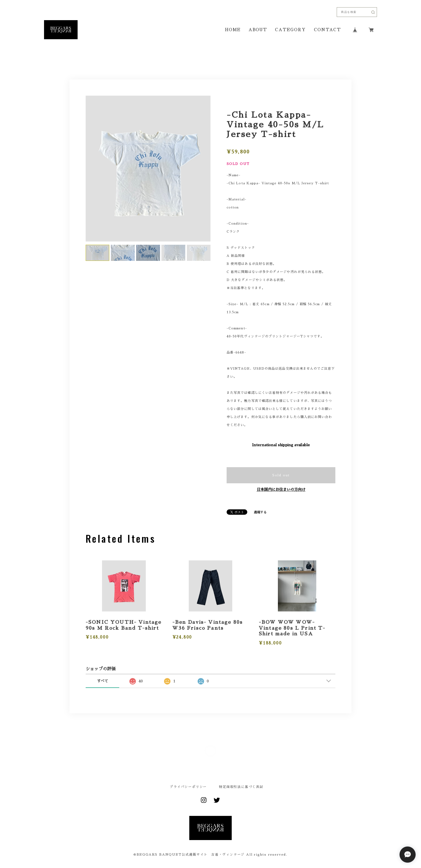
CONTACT (327, 30)
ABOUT (258, 30)
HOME (233, 30)
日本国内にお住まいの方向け (281, 489)
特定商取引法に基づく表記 (241, 787)
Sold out (281, 475)
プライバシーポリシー (188, 787)
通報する (260, 512)
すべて (103, 681)
